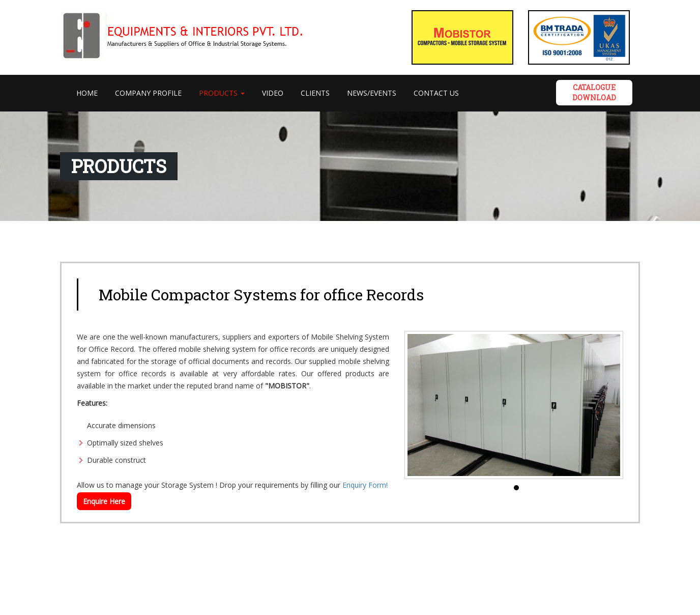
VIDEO (273, 93)
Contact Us (436, 93)
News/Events (372, 93)
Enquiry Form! (365, 485)
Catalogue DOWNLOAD (594, 92)
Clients (315, 93)
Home (91, 93)
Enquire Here (104, 501)
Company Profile (148, 93)
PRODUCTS (222, 93)
